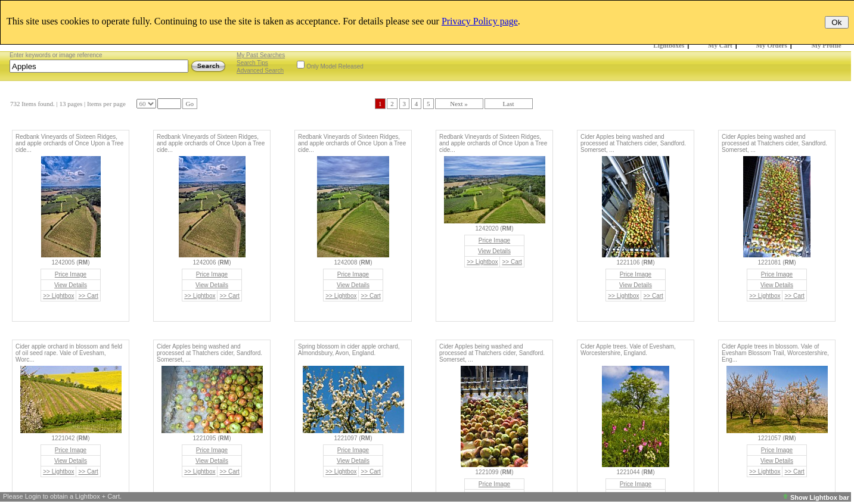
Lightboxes (669, 45)
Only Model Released (335, 66)
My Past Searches (261, 55)
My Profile (827, 45)
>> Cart (88, 296)
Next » (459, 104)
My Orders (772, 45)
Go (190, 104)
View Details (71, 285)
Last (509, 104)
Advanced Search (260, 71)
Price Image (71, 274)
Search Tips (252, 63)
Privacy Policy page (480, 21)
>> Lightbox (58, 296)
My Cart (720, 45)
